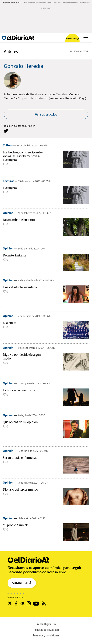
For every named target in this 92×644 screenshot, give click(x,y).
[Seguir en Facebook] (16, 603)
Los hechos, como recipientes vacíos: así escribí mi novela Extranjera (23, 156)
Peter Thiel (57, 3)
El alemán (10, 323)
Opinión (8, 213)
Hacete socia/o (72, 39)
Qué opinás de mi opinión (20, 422)
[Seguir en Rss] (44, 603)
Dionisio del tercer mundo (20, 490)
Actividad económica (71, 3)
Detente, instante (15, 255)
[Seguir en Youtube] (36, 603)
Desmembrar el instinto (19, 220)
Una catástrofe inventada (20, 287)
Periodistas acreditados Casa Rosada (37, 3)
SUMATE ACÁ (22, 583)
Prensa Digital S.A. (46, 624)
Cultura (8, 145)
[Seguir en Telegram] (22, 603)
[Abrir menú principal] (86, 38)
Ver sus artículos (46, 114)
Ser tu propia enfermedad (20, 458)
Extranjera (10, 188)
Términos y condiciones (46, 635)
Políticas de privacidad (46, 630)
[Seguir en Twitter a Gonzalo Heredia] (6, 131)
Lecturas (9, 181)
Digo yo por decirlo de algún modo (22, 357)
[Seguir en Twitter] (10, 603)
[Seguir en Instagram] (29, 603)
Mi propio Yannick (15, 525)
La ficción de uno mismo (19, 390)
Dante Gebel (85, 3)
